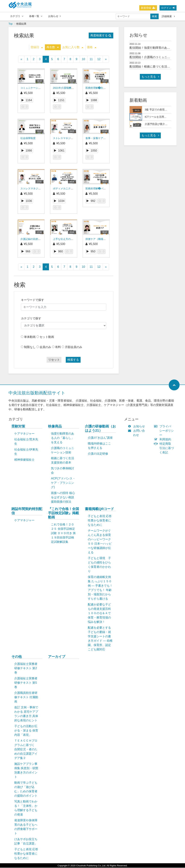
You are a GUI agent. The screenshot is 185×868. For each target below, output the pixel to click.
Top (11, 24)
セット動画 (47, 337)
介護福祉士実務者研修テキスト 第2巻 (26, 669)
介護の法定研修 (98, 454)
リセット (54, 360)
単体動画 (30, 337)
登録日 (37, 48)
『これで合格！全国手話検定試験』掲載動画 (64, 513)
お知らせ (54, 16)
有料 (58, 347)
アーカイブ (57, 657)
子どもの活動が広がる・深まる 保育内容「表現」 (26, 731)
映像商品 (55, 427)
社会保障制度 (28, 139)
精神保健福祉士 (24, 460)
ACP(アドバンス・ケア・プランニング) (63, 483)
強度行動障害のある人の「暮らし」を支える (63, 438)
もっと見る (150, 77)
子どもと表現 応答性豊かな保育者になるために (100, 521)
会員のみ (45, 347)
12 (99, 59)
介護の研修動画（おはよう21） (100, 429)
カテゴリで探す (31, 319)
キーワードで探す (33, 300)
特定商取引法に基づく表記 (165, 448)
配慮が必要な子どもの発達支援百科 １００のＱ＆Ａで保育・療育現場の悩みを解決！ (101, 614)
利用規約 (163, 440)
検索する (73, 360)
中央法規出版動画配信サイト (37, 393)
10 (83, 59)
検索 (154, 16)
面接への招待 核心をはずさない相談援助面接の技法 (63, 498)
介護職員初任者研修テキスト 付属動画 (26, 698)
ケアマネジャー (24, 434)
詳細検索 (168, 16)
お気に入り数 (73, 48)
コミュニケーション (32, 88)
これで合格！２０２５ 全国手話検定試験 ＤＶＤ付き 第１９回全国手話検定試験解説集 (63, 533)
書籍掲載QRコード (100, 509)
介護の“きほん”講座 (100, 438)
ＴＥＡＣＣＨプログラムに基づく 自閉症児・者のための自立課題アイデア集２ (26, 750)
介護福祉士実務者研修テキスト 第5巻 (26, 683)
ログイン (168, 8)
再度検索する (101, 36)
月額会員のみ (74, 347)
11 (91, 59)
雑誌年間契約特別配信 (27, 511)
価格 (92, 48)
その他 (17, 657)
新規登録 (148, 8)
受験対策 (18, 427)
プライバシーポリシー (165, 431)
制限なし (30, 347)
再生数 (53, 48)
